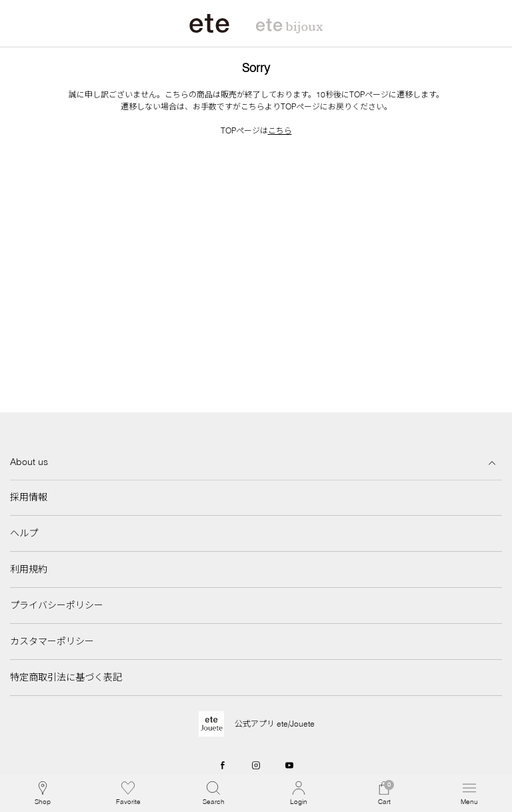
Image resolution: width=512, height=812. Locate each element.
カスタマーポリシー (52, 641)
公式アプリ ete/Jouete (275, 724)
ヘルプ (24, 533)
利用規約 (29, 569)
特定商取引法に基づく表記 (66, 677)
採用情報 (29, 497)
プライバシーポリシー (57, 605)
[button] (213, 793)
